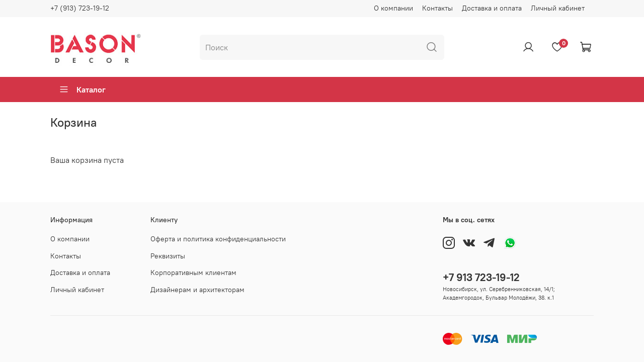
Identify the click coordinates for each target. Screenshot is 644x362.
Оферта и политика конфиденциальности (218, 239)
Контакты (437, 8)
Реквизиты (168, 256)
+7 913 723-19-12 (481, 277)
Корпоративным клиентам (193, 273)
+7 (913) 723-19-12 (80, 8)
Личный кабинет (558, 8)
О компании (393, 8)
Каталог (82, 89)
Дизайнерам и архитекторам (197, 290)
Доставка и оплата (492, 8)
